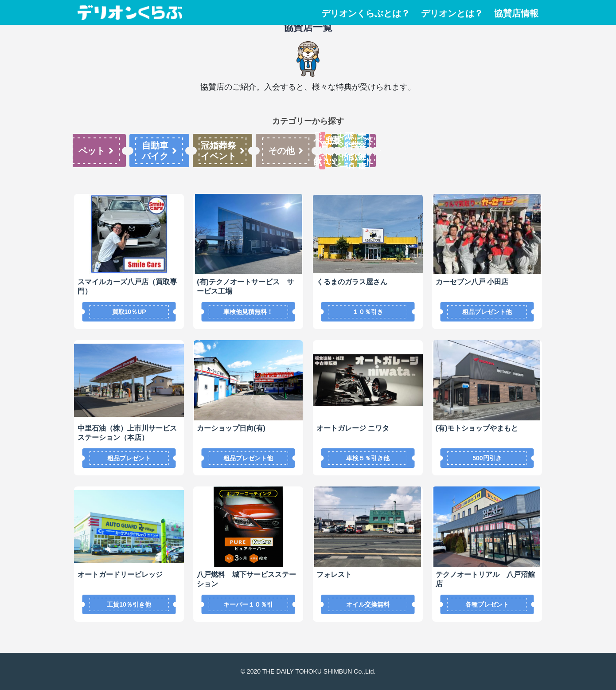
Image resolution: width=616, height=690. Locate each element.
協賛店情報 (516, 14)
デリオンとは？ (452, 14)
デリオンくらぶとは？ (366, 14)
